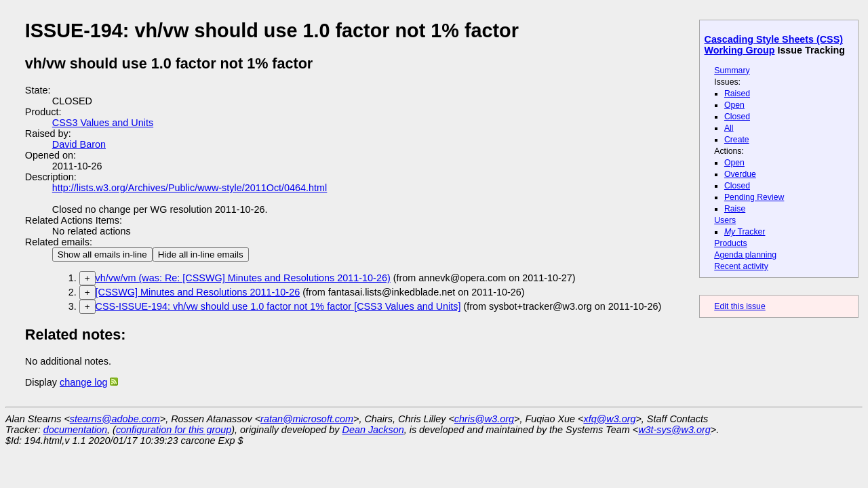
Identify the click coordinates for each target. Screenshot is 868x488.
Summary (732, 70)
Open (734, 105)
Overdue (740, 174)
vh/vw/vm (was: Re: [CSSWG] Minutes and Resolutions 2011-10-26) (243, 278)
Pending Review (754, 197)
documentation (75, 430)
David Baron (79, 144)
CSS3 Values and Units (103, 123)
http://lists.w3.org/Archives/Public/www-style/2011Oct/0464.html (190, 188)
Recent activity (741, 266)
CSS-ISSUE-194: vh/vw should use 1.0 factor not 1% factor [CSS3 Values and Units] (278, 306)
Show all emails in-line (102, 255)
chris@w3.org (484, 419)
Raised (737, 94)
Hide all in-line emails (201, 255)
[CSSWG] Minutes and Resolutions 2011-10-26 (198, 292)
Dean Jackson (373, 430)
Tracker (745, 232)
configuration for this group (174, 430)
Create (737, 140)
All (729, 128)
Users (725, 220)
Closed (737, 117)
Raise (735, 209)
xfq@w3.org (609, 419)
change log (83, 382)
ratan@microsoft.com (307, 419)
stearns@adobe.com (115, 419)
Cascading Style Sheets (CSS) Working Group (774, 45)
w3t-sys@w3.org (674, 430)
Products (730, 243)
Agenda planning (745, 255)
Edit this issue (739, 306)
